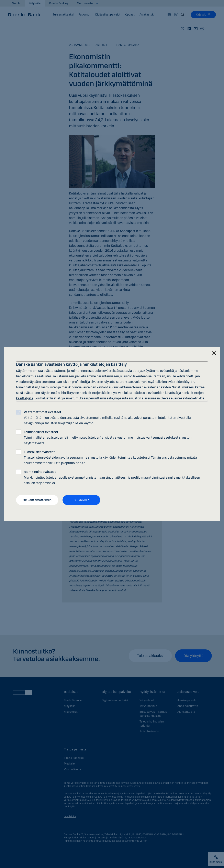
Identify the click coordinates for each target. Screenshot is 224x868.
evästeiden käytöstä (163, 393)
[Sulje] (214, 353)
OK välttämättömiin (37, 500)
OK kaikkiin (81, 500)
